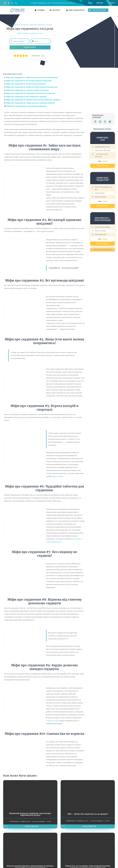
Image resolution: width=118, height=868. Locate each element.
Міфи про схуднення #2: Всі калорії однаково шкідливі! (29, 81)
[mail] (12, 3)
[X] (100, 122)
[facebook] (9, 3)
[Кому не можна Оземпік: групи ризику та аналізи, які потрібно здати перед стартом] (30, 834)
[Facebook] (95, 122)
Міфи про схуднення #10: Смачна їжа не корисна (27, 106)
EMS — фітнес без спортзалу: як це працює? (88, 814)
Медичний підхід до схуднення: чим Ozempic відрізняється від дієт (30, 814)
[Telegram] (110, 122)
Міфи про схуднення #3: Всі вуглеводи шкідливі (26, 84)
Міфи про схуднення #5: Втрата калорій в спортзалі (27, 90)
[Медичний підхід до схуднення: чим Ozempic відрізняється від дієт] (30, 782)
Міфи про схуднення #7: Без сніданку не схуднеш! (26, 97)
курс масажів (58, 476)
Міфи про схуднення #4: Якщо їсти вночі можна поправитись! (32, 87)
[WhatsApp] (105, 122)
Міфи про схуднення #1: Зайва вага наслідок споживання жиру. (32, 77)
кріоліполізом (53, 721)
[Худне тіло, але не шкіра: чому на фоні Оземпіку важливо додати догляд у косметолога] (88, 834)
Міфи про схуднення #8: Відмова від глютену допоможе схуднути (33, 100)
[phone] (16, 3)
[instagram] (5, 3)
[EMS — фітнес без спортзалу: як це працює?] (88, 782)
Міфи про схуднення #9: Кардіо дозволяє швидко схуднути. (31, 103)
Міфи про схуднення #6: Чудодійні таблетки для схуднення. (31, 93)
